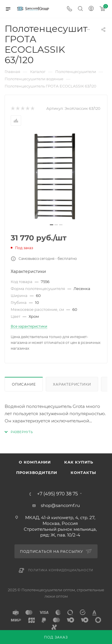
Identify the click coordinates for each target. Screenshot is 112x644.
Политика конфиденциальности (61, 570)
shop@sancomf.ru (60, 505)
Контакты (83, 472)
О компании (35, 462)
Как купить (79, 462)
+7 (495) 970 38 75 (57, 494)
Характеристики (72, 384)
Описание (24, 384)
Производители (37, 472)
